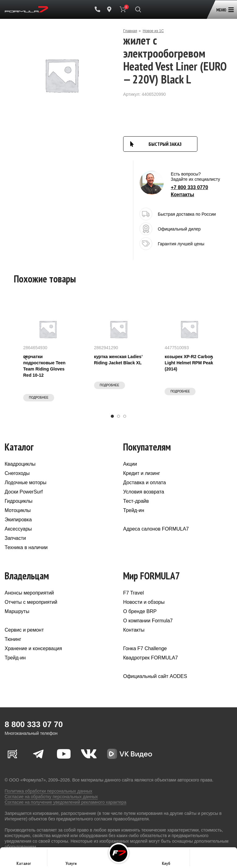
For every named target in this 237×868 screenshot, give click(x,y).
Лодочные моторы (26, 483)
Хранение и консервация (33, 648)
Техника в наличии (26, 547)
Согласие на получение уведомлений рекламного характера (65, 802)
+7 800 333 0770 (190, 187)
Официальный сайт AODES (155, 676)
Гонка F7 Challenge (145, 648)
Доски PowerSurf (24, 492)
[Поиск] (138, 9)
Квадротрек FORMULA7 (151, 658)
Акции (130, 464)
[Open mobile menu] (224, 7)
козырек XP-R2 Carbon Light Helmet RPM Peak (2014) (189, 363)
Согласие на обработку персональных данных (51, 797)
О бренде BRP (140, 611)
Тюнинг (13, 639)
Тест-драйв (136, 501)
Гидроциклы (19, 501)
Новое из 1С (154, 31)
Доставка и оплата (144, 483)
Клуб (166, 860)
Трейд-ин (134, 510)
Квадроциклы (20, 464)
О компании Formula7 (148, 621)
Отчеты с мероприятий (31, 602)
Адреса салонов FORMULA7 (156, 529)
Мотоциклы (18, 510)
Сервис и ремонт (24, 630)
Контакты (182, 195)
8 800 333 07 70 (34, 724)
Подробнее (39, 398)
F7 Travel (134, 593)
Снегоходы (17, 473)
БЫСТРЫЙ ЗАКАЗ (165, 144)
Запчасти (15, 538)
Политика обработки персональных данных (48, 791)
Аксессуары (18, 529)
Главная (130, 31)
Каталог (24, 860)
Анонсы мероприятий (29, 593)
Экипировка (18, 520)
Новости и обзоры (144, 602)
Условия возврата (144, 492)
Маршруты (17, 611)
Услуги (71, 860)
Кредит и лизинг (142, 473)
